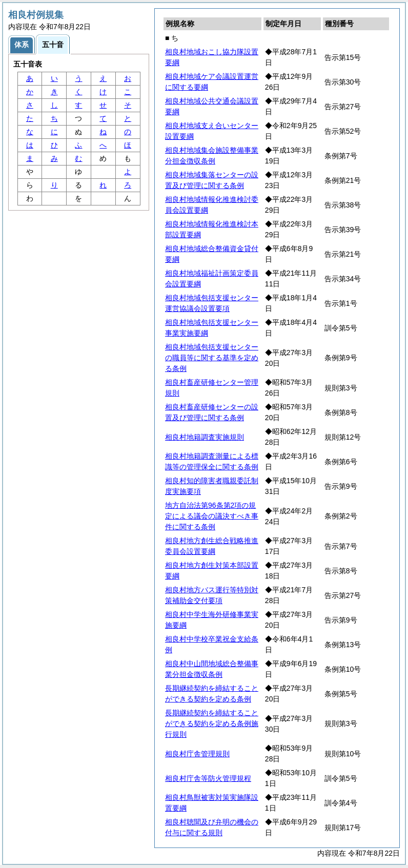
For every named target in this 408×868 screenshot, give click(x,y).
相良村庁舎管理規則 (197, 754)
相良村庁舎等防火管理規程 (208, 778)
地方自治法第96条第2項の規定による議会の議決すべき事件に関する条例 (212, 516)
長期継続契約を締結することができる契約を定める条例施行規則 (212, 724)
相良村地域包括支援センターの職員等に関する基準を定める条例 (212, 358)
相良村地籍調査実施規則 (205, 437)
